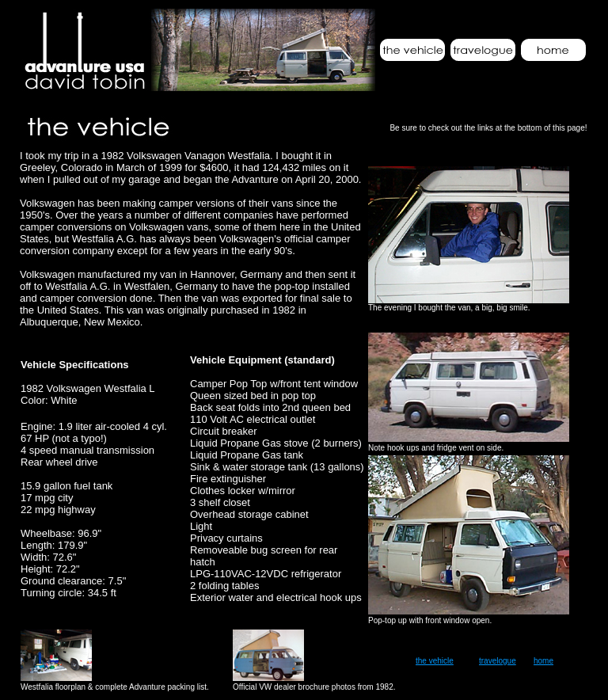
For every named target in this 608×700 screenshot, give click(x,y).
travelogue (498, 661)
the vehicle (435, 661)
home (543, 661)
